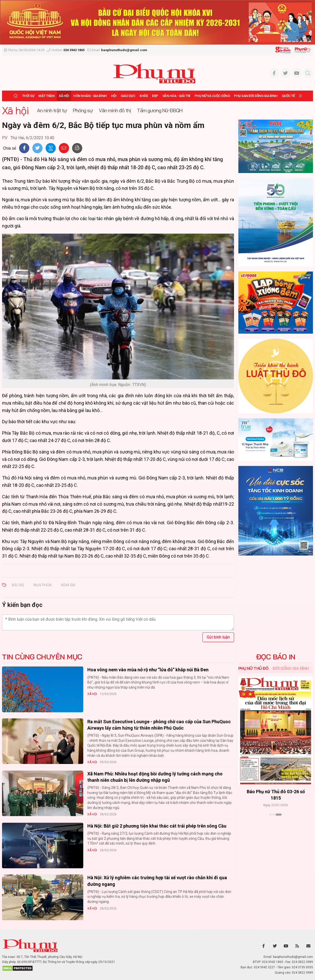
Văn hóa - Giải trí (176, 96)
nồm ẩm (68, 585)
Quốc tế (288, 96)
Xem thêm (276, 823)
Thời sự (28, 96)
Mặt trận (46, 96)
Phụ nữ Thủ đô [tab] (254, 668)
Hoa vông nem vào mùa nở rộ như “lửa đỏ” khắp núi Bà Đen (148, 670)
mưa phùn (43, 585)
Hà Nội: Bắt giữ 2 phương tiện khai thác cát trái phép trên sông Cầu (157, 826)
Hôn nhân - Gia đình (90, 96)
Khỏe (144, 96)
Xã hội (64, 96)
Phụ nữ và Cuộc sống (212, 96)
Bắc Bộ (18, 585)
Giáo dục (128, 96)
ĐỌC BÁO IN (276, 657)
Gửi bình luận (218, 637)
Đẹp (155, 96)
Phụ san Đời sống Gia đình (256, 96)
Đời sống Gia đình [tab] (291, 668)
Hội (114, 96)
